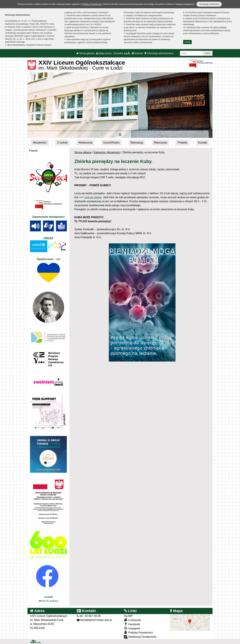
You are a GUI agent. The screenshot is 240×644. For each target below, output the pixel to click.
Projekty (182, 143)
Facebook (132, 624)
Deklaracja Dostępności (140, 637)
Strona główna (85, 53)
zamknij (187, 42)
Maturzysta (160, 143)
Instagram (132, 628)
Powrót (33, 151)
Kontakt (202, 143)
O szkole (62, 143)
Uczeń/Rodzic (111, 143)
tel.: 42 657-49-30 (89, 616)
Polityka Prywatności (138, 632)
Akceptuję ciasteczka (209, 4)
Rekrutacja (137, 143)
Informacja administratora (159, 53)
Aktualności (40, 143)
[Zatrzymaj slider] (120, 134)
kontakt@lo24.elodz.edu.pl (94, 620)
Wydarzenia (85, 143)
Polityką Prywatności (92, 4)
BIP (128, 616)
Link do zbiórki (93, 197)
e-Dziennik (132, 620)
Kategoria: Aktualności (107, 152)
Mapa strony (104, 53)
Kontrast (137, 53)
